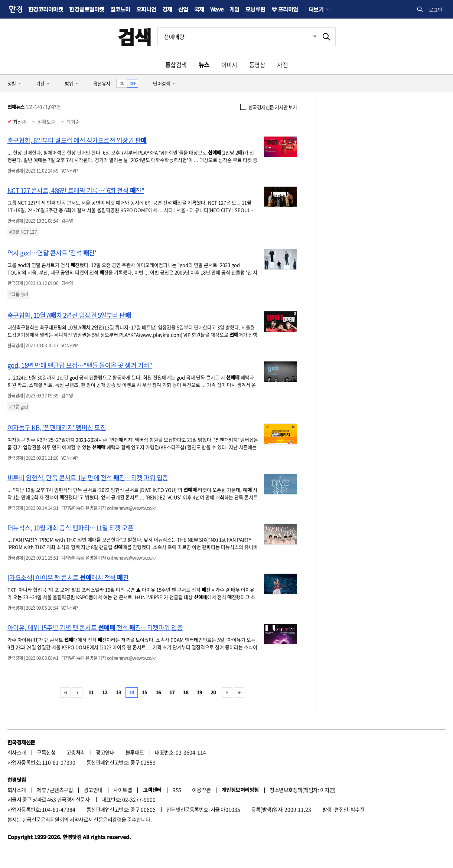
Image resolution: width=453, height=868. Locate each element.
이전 (77, 692)
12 (105, 692)
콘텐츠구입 (61, 790)
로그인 (436, 9)
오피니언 (146, 9)
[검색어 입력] (238, 37)
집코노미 (120, 9)
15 (145, 692)
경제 (167, 9)
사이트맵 (123, 790)
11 (91, 692)
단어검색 (162, 83)
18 (186, 692)
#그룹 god (18, 294)
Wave (217, 9)
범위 (69, 83)
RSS (177, 790)
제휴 (41, 790)
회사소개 (17, 752)
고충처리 (76, 752)
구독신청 (46, 752)
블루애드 (135, 752)
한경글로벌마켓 (87, 9)
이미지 (229, 65)
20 (213, 692)
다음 (227, 692)
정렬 (12, 83)
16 (158, 692)
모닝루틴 (255, 9)
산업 (183, 9)
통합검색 (176, 65)
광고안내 (105, 752)
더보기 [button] (316, 9)
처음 (65, 692)
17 (172, 692)
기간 (40, 83)
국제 (199, 9)
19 (200, 692)
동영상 (257, 65)
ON (122, 83)
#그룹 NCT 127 (23, 232)
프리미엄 (288, 9)
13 (119, 692)
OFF (133, 83)
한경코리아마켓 (46, 9)
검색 (135, 37)
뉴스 (204, 65)
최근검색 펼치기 (309, 37)
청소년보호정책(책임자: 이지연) (302, 790)
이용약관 (201, 790)
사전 (282, 65)
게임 (234, 9)
